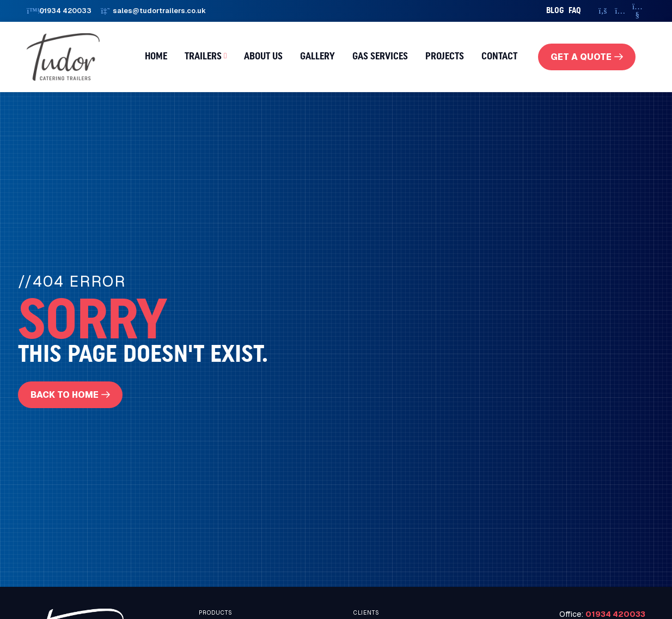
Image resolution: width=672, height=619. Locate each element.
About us (263, 57)
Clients (366, 614)
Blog (555, 11)
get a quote (581, 57)
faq (575, 11)
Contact (499, 57)
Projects (445, 57)
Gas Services (380, 57)
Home (156, 57)
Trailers (203, 57)
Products (216, 614)
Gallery (317, 57)
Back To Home (65, 395)
